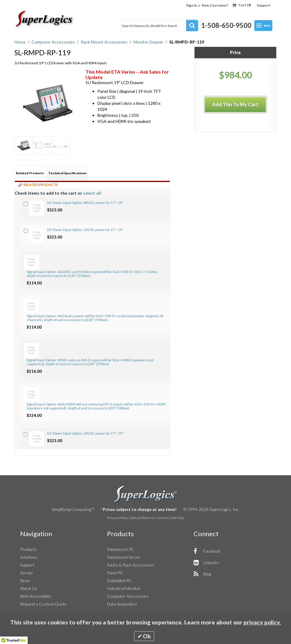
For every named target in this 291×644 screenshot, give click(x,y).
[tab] (30, 173)
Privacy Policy (118, 518)
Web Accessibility (36, 596)
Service (27, 573)
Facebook (212, 551)
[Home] (45, 19)
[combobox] (159, 26)
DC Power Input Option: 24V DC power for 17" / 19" (85, 433)
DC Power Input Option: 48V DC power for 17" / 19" (85, 203)
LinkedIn (211, 562)
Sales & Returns (142, 518)
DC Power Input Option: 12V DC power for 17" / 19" (85, 230)
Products (28, 549)
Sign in (192, 5)
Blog (207, 574)
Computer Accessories (54, 42)
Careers (162, 518)
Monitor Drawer (149, 42)
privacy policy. (262, 622)
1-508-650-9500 (226, 25)
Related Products (30, 173)
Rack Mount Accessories (105, 42)
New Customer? (215, 5)
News (25, 580)
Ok (147, 636)
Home (20, 42)
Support (264, 5)
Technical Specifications (67, 173)
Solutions (29, 557)
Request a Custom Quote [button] (43, 604)
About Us (29, 588)
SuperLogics (146, 494)
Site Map (177, 518)
